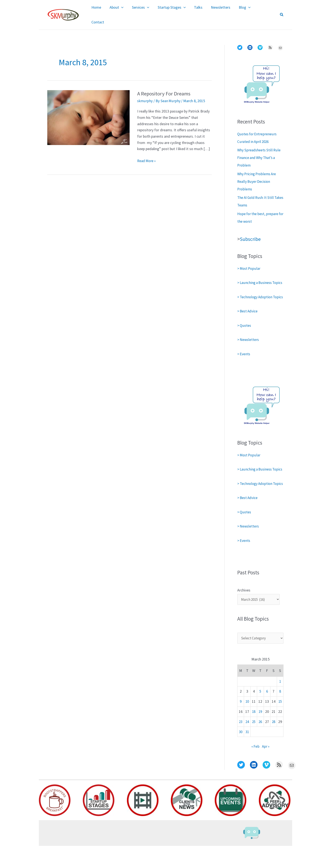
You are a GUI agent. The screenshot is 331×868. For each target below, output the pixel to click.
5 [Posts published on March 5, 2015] (260, 714)
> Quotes (244, 332)
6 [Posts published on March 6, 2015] (267, 714)
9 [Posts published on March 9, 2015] (241, 724)
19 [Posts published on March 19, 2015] (260, 734)
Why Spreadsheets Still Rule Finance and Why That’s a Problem (259, 149)
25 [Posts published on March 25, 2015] (254, 744)
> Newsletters (248, 346)
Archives (244, 611)
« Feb (255, 769)
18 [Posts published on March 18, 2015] (254, 734)
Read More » (147, 152)
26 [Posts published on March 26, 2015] (260, 744)
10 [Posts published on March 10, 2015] (247, 724)
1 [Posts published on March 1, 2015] (280, 703)
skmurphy (145, 92)
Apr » (266, 769)
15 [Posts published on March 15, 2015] (280, 724)
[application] (127, 10)
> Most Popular (249, 259)
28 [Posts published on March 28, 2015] (274, 744)
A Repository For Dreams (165, 84)
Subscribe (251, 230)
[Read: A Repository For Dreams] (88, 108)
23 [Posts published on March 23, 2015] (241, 744)
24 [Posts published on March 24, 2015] (247, 744)
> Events (244, 360)
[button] (282, 10)
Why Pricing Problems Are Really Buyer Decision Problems (258, 172)
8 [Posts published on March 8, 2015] (280, 714)
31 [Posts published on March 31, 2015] (247, 754)
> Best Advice (248, 317)
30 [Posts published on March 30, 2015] (241, 754)
